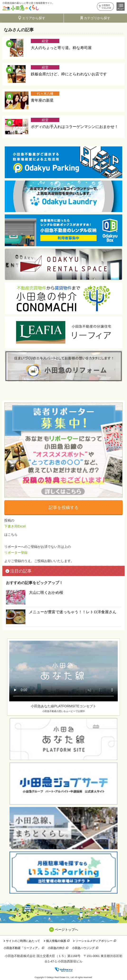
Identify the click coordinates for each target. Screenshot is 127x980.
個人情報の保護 (56, 941)
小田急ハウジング (83, 948)
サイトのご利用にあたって (23, 941)
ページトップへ (66, 930)
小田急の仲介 (56, 948)
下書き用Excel (15, 526)
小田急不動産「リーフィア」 (22, 948)
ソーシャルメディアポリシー (94, 941)
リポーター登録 (16, 553)
